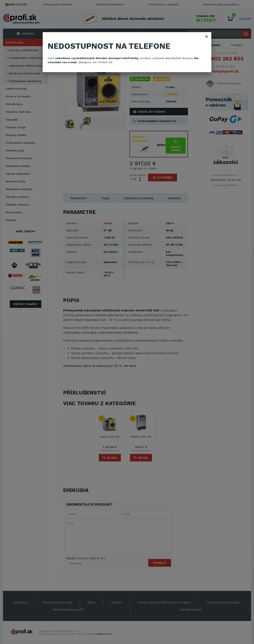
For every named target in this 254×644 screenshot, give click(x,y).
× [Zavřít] (207, 36)
